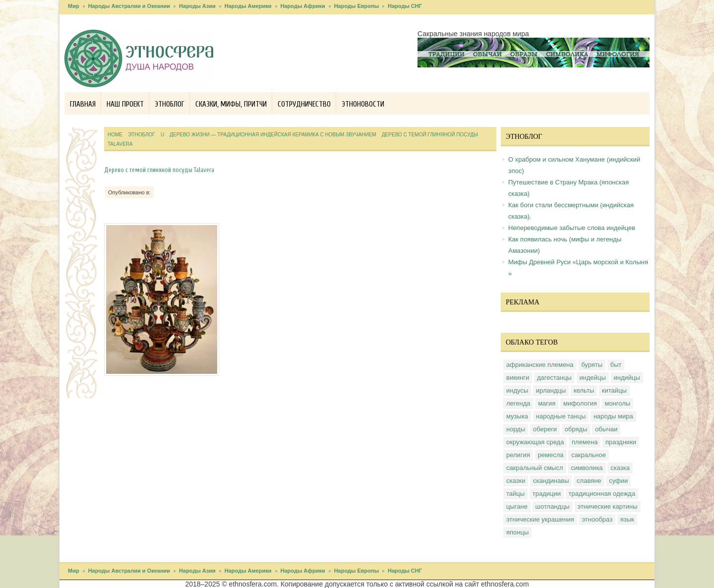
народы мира (613, 416)
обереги (545, 429)
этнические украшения (540, 519)
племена (585, 442)
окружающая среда (535, 442)
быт (616, 365)
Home (115, 135)
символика (587, 468)
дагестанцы (554, 378)
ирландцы (551, 390)
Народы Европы (357, 6)
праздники (621, 442)
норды (516, 429)
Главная (83, 104)
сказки (516, 481)
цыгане (517, 506)
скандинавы (551, 481)
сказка (620, 468)
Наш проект (125, 104)
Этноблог (170, 104)
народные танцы (561, 416)
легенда (518, 403)
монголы (617, 403)
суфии (618, 481)
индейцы (593, 378)
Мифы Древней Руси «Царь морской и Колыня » (578, 268)
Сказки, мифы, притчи (231, 104)
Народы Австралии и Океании (129, 6)
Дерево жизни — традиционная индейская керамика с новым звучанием (273, 135)
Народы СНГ (405, 6)
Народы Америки (248, 6)
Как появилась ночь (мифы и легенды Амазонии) (565, 245)
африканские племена (540, 365)
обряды (576, 429)
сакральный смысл (535, 468)
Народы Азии (197, 6)
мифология (580, 403)
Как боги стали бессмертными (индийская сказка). (571, 211)
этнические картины (608, 506)
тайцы (515, 494)
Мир (74, 6)
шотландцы (553, 506)
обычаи (606, 429)
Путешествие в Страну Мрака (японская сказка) (568, 188)
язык (627, 519)
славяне (589, 481)
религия (518, 455)
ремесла (551, 455)
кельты (584, 390)
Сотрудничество (304, 104)
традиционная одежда (602, 494)
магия (547, 403)
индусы (517, 390)
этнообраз (597, 519)
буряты (592, 365)
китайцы (614, 390)
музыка (517, 416)
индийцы (627, 378)
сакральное (589, 455)
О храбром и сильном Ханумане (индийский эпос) (574, 165)
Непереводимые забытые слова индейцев (572, 228)
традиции (547, 494)
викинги (518, 378)
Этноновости (363, 104)
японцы (517, 532)
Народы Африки (303, 6)
